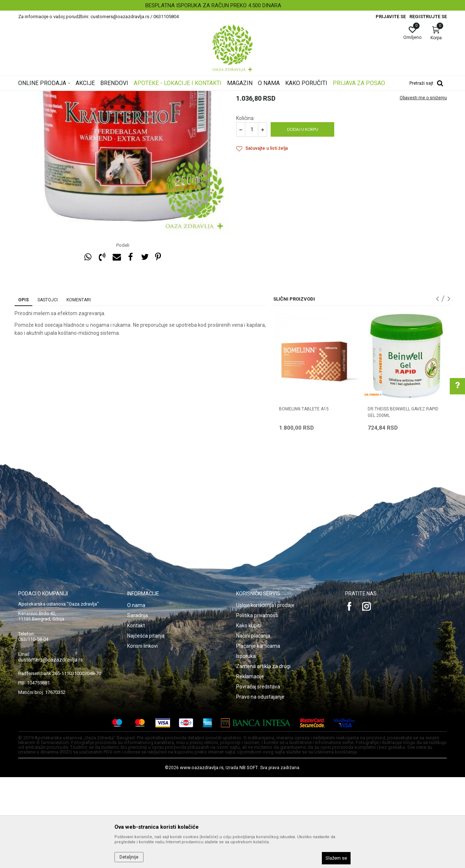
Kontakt (136, 716)
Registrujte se (428, 17)
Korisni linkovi (142, 737)
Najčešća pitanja (146, 727)
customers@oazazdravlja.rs (50, 751)
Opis (23, 391)
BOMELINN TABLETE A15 (304, 500)
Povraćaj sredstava (258, 777)
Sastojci (48, 391)
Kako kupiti (248, 716)
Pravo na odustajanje (260, 788)
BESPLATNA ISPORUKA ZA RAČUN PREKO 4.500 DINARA (232, 5)
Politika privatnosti (257, 706)
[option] (232, 5)
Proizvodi (92, 96)
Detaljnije (129, 857)
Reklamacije (250, 767)
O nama (136, 696)
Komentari (79, 391)
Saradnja (138, 706)
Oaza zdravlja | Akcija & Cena (48, 96)
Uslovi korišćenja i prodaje (265, 696)
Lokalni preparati (171, 96)
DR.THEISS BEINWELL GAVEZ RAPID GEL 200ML (403, 503)
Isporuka (246, 747)
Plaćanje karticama (258, 737)
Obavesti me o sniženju (423, 189)
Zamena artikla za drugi (263, 757)
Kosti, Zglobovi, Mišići (128, 96)
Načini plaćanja (253, 727)
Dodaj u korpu (303, 220)
